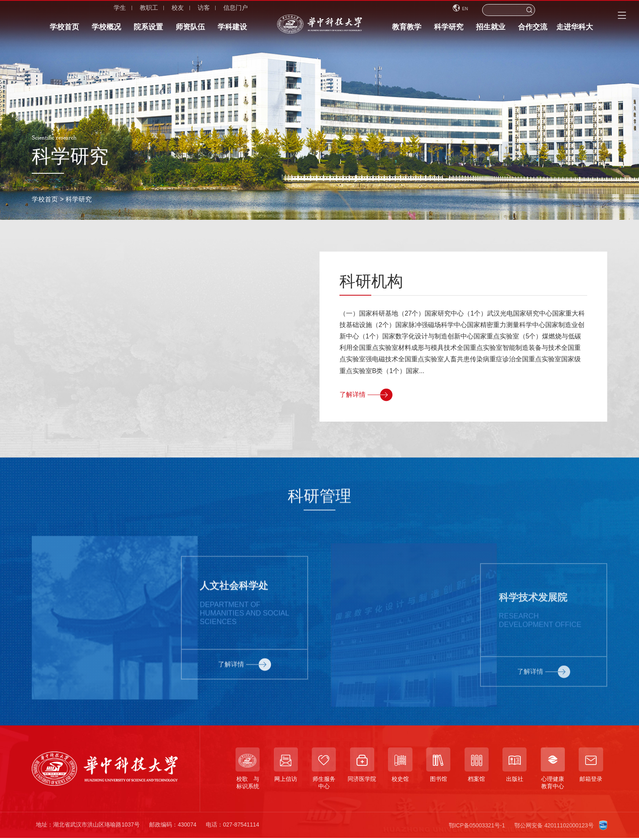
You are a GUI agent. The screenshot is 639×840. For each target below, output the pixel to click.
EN (492, 10)
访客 (144, 10)
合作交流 (533, 29)
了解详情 (366, 395)
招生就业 (491, 29)
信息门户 (176, 10)
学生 (60, 10)
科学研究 (449, 29)
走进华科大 (575, 29)
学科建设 (232, 29)
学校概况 (106, 29)
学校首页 (64, 29)
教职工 (89, 10)
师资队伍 (190, 29)
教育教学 (407, 29)
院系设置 (148, 29)
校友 (118, 10)
